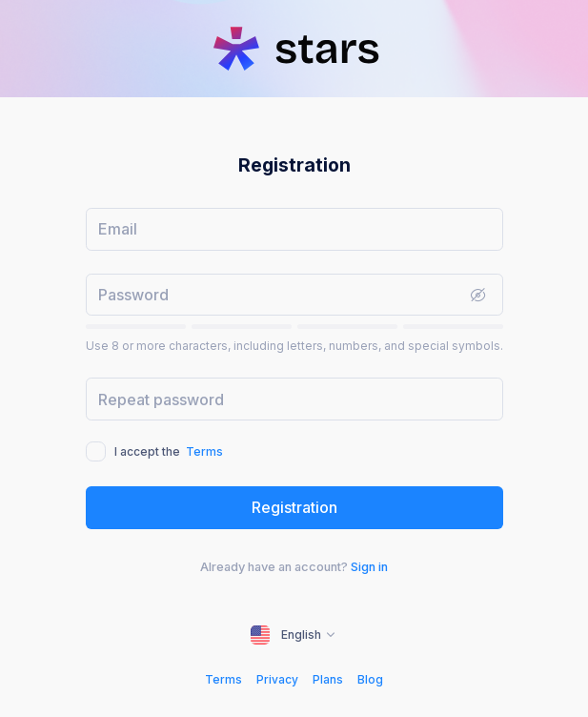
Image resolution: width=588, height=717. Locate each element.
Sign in (369, 567)
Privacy (277, 679)
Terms (204, 451)
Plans (328, 679)
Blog (370, 679)
